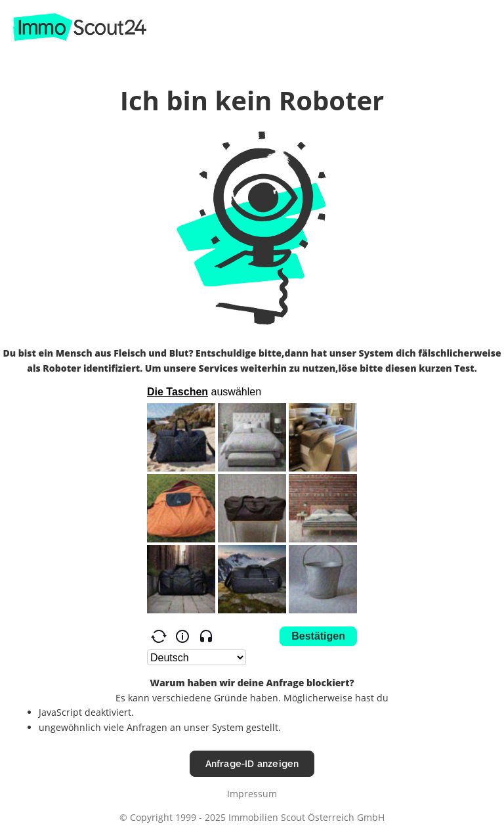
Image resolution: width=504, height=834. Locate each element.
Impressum (252, 794)
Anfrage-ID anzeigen (252, 763)
